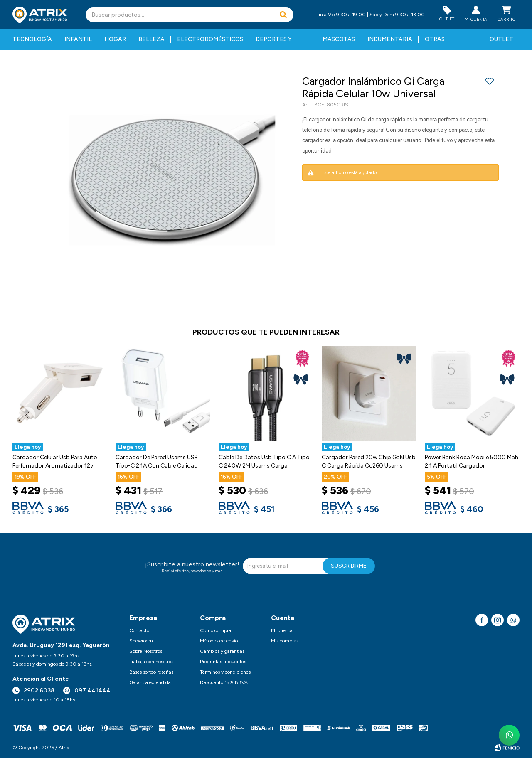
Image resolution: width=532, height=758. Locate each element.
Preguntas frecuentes (223, 662)
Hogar (115, 39)
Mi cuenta (282, 630)
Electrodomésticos (210, 39)
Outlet (501, 39)
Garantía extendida (150, 682)
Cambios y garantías (222, 651)
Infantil (78, 39)
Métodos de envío (219, 641)
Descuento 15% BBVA (224, 682)
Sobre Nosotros (146, 651)
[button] (283, 15)
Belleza (151, 39)
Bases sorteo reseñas (151, 672)
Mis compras (285, 641)
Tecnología (32, 39)
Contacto (139, 630)
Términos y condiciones (225, 672)
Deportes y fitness (274, 43)
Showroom (141, 641)
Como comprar (216, 630)
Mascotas (339, 39)
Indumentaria (390, 39)
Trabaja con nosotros (151, 662)
